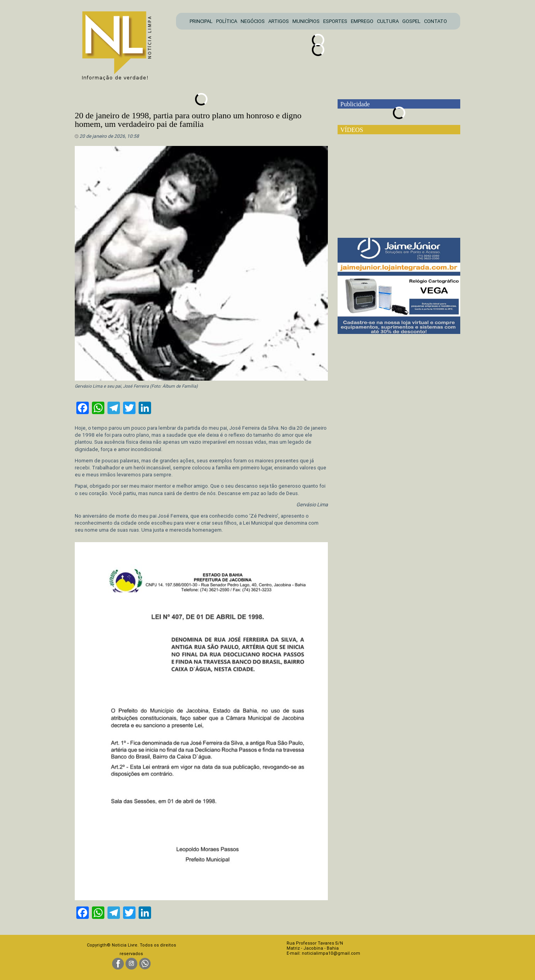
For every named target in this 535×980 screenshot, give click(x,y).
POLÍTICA (227, 21)
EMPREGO (362, 21)
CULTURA (388, 21)
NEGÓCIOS (253, 21)
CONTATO (436, 21)
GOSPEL (411, 21)
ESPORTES (335, 21)
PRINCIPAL (201, 21)
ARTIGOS (279, 21)
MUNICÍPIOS (306, 21)
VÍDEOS (352, 130)
